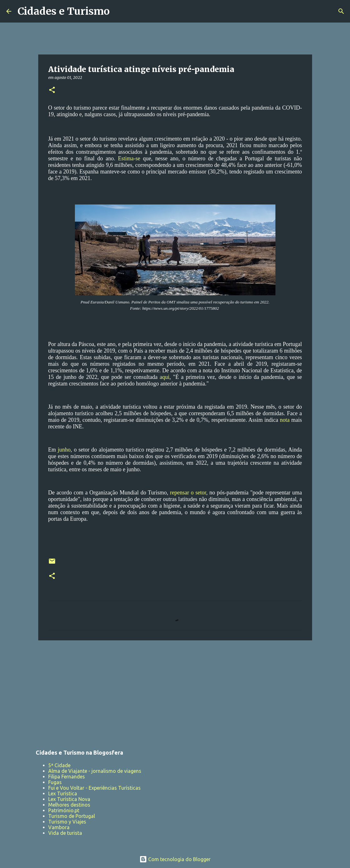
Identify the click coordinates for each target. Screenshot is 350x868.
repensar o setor (188, 493)
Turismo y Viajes (67, 822)
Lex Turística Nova (69, 799)
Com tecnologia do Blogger (175, 859)
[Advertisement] (175, 694)
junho (64, 450)
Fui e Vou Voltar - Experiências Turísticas (94, 788)
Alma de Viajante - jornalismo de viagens (95, 771)
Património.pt (64, 810)
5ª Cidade (59, 765)
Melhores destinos (69, 805)
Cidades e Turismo (64, 11)
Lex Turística (63, 793)
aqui (165, 377)
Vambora (59, 827)
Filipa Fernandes (67, 777)
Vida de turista (65, 833)
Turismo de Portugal (72, 816)
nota (285, 420)
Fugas (55, 782)
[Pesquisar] (118, 11)
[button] (52, 90)
